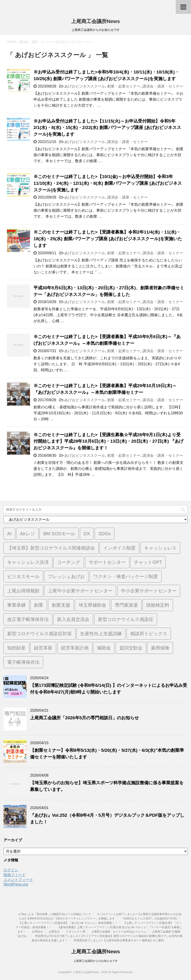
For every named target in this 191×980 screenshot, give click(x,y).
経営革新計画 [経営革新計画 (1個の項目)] (75, 648)
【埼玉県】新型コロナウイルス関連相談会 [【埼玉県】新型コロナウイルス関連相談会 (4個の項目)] (51, 548)
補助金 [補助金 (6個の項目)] (104, 648)
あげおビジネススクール (85, 86)
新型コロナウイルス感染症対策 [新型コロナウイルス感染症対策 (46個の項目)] (39, 634)
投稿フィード (15, 875)
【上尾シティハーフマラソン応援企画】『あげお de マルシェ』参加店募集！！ (68, 923)
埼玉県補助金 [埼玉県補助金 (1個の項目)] (92, 605)
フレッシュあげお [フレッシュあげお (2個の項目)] (66, 576)
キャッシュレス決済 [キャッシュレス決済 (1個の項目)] (28, 562)
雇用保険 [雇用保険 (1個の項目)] (160, 648)
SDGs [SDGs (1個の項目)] (105, 534)
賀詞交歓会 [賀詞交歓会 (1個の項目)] (131, 648)
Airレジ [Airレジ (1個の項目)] (27, 534)
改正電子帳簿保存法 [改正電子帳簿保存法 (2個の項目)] (28, 619)
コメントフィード (18, 880)
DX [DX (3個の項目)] (87, 534)
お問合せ (37, 932)
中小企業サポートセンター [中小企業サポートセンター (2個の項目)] (149, 591)
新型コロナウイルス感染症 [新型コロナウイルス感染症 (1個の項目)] (126, 619)
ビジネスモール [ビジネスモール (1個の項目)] (23, 576)
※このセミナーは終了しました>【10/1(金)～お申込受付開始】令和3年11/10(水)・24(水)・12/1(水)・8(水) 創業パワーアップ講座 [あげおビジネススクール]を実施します (108, 183)
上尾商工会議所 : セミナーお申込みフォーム (118, 932)
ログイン (11, 870)
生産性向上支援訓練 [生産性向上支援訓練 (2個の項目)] (101, 634)
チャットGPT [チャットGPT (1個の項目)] (148, 562)
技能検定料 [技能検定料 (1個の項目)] (158, 605)
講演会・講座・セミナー (163, 86)
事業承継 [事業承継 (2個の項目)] (16, 605)
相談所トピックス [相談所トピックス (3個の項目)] (149, 634)
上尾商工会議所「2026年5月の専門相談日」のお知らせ (84, 718)
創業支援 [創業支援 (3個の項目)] (61, 605)
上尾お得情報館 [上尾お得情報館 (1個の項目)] (23, 591)
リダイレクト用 (76, 932)
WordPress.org (16, 884)
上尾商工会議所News (95, 21)
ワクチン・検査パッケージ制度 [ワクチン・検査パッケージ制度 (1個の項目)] (126, 576)
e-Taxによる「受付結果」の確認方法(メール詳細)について (55, 914)
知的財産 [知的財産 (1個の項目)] (16, 648)
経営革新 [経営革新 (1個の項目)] (43, 648)
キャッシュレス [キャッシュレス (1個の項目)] (160, 548)
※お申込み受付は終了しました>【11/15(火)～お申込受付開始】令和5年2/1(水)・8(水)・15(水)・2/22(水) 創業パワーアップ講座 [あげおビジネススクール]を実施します (107, 128)
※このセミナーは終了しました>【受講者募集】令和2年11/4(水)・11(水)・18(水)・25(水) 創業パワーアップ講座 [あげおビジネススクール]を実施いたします (108, 239)
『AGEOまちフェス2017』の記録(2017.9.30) (149, 919)
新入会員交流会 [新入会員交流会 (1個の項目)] (73, 619)
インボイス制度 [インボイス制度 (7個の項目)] (119, 548)
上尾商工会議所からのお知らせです (96, 961)
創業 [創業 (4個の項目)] (39, 605)
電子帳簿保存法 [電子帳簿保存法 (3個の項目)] (23, 662)
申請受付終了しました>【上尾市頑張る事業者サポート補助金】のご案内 (119, 940)
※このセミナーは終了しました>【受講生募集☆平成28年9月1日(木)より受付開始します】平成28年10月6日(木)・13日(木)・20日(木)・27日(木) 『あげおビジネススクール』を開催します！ (108, 441)
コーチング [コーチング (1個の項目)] (69, 562)
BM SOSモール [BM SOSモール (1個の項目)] (59, 534)
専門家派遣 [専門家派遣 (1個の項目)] (126, 605)
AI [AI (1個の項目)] (9, 534)
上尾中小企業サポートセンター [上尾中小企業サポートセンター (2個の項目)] (80, 591)
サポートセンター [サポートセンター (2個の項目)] (107, 562)
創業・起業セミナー (124, 86)
